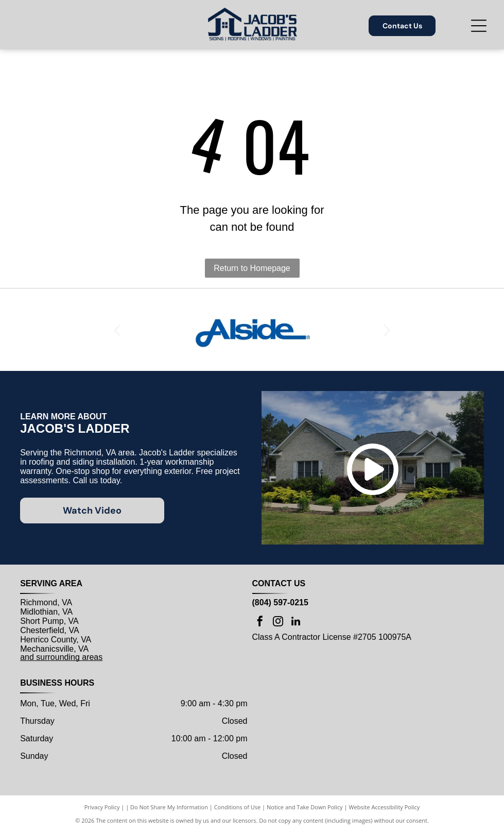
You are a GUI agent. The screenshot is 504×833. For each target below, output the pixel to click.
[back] (117, 330)
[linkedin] (296, 623)
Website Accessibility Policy (384, 807)
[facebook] (260, 623)
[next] (387, 330)
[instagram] (278, 623)
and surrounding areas (61, 657)
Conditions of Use (238, 807)
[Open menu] (479, 26)
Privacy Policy (102, 807)
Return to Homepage (252, 268)
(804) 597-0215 (280, 602)
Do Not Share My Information (169, 807)
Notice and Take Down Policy (305, 807)
